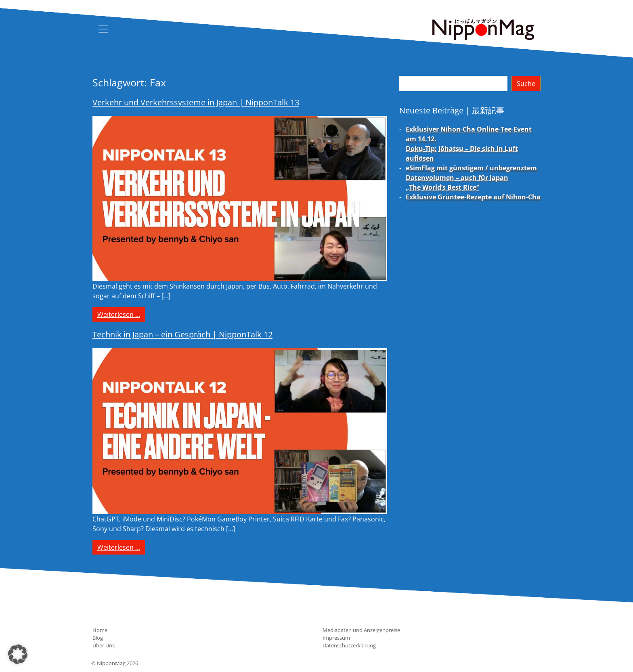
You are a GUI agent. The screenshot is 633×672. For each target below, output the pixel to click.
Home (100, 630)
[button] (18, 654)
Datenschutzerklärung (349, 645)
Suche (526, 84)
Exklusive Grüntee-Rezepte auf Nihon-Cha (473, 197)
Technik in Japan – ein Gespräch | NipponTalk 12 (182, 334)
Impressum (336, 638)
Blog (98, 638)
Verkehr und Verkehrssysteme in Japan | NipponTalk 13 (196, 102)
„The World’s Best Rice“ (442, 187)
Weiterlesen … (121, 314)
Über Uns (104, 645)
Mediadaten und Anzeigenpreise (361, 630)
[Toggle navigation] (103, 29)
